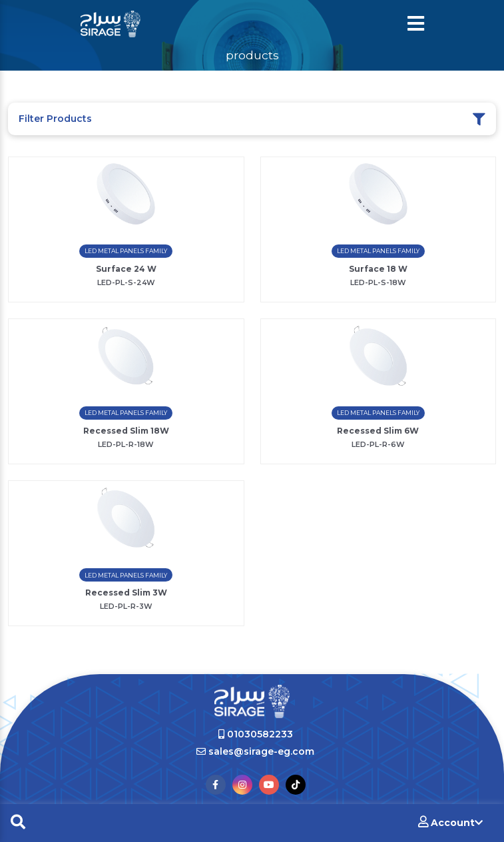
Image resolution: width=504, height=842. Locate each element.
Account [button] (450, 822)
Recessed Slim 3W (126, 593)
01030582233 (256, 734)
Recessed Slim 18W (126, 431)
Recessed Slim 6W (378, 431)
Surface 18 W (378, 269)
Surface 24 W (126, 269)
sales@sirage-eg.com (255, 751)
